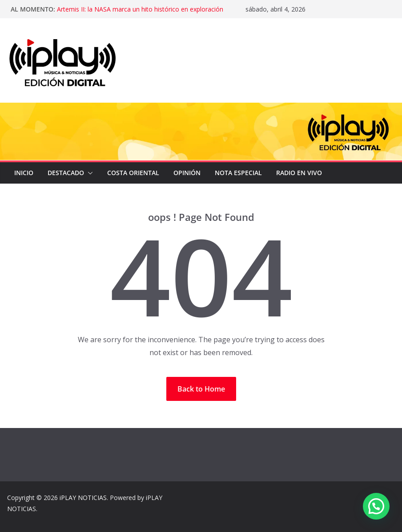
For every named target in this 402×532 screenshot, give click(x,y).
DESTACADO (66, 173)
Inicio (24, 173)
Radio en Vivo (299, 173)
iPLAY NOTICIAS (83, 498)
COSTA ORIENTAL (133, 173)
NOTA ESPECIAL (238, 173)
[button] (88, 173)
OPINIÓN (187, 173)
